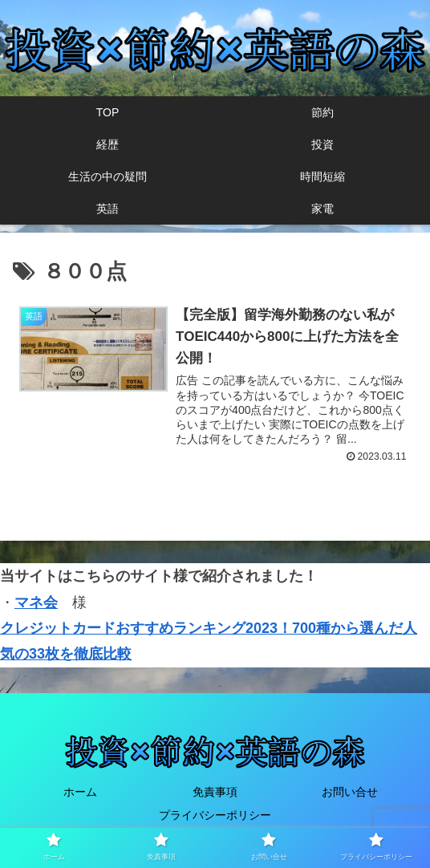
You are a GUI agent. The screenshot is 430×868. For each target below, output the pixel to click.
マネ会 (36, 602)
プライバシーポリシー (215, 816)
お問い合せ (350, 793)
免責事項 (215, 793)
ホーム (80, 793)
